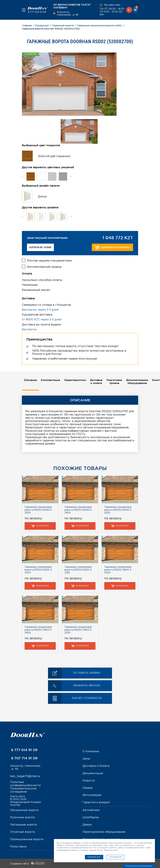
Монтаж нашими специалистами (49, 260)
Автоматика (91, 810)
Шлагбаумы (91, 817)
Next (71, 176)
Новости (89, 781)
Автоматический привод (44, 266)
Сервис (88, 788)
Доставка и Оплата (96, 766)
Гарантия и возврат (96, 802)
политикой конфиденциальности (74, 848)
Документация (93, 773)
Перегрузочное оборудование (104, 832)
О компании (91, 751)
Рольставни (18, 846)
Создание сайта (27, 863)
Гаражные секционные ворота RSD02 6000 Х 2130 (78, 570)
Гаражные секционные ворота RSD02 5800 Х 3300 (78, 630)
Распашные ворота (23, 825)
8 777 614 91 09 (37, 12)
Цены (86, 759)
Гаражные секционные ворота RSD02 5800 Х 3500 (118, 570)
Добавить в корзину (112, 247)
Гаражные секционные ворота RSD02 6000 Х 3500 (38, 510)
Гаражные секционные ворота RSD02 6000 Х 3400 (78, 510)
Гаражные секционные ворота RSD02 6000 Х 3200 (38, 570)
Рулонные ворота (22, 817)
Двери (87, 825)
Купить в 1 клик (40, 247)
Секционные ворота (24, 810)
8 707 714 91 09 (24, 758)
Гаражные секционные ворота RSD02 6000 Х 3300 (118, 510)
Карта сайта (18, 796)
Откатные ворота (22, 832)
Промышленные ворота (27, 839)
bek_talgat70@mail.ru (25, 776)
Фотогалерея (92, 795)
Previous (22, 176)
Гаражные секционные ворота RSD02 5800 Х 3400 (38, 630)
